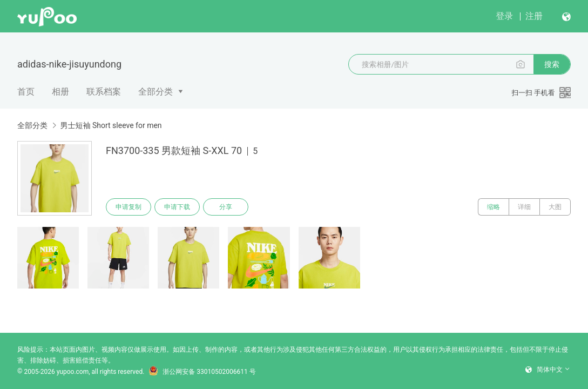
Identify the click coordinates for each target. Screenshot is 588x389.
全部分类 (156, 92)
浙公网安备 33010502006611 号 (202, 372)
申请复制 (129, 207)
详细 (524, 207)
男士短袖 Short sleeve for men (111, 125)
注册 (534, 16)
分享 (226, 207)
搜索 (552, 64)
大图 (555, 207)
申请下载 (177, 207)
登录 (504, 16)
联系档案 (104, 92)
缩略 (494, 207)
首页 (26, 92)
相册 (60, 92)
